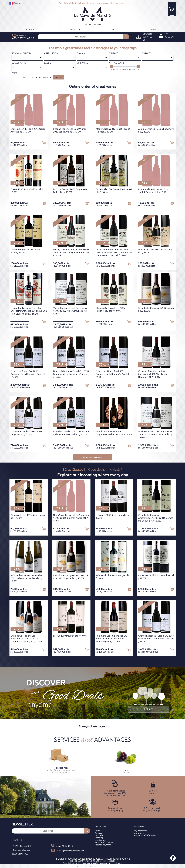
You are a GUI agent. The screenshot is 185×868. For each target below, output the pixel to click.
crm (107, 866)
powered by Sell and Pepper (85, 866)
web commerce (101, 866)
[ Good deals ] (97, 470)
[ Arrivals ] (115, 470)
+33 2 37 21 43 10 (65, 846)
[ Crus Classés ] (74, 470)
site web (94, 866)
